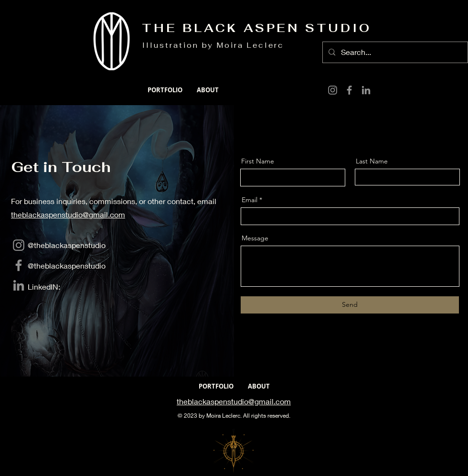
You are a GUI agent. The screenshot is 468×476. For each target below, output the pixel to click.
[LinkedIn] (366, 90)
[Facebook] (349, 90)
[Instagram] (333, 90)
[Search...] (394, 52)
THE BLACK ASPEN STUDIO (257, 28)
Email (250, 200)
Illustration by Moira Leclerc (213, 45)
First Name (258, 161)
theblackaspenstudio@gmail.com (68, 214)
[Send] (350, 305)
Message (255, 238)
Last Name (372, 161)
